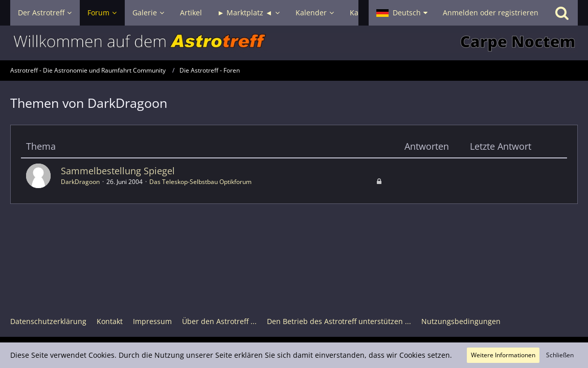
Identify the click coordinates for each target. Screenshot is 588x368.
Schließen (560, 355)
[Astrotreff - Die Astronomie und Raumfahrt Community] (294, 43)
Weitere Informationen (503, 355)
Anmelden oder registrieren (491, 13)
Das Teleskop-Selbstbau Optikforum (200, 182)
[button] (402, 13)
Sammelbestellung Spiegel (118, 171)
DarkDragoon (80, 182)
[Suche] (562, 13)
